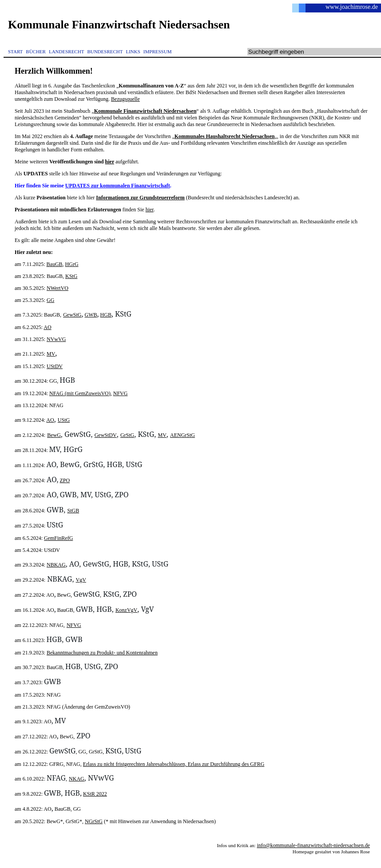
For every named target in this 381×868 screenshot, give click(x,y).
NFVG (121, 393)
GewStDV (106, 435)
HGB (106, 315)
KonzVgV (126, 610)
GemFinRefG (58, 538)
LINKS (133, 52)
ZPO (65, 480)
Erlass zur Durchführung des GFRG (226, 764)
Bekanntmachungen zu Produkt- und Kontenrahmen (102, 653)
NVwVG (56, 339)
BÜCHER (36, 52)
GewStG (72, 315)
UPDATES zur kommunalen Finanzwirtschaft (118, 186)
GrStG (127, 435)
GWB (91, 315)
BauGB (55, 264)
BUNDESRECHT (105, 52)
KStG (71, 276)
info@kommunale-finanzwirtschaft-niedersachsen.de (313, 845)
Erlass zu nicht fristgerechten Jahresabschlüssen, (135, 764)
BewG (54, 435)
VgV (81, 580)
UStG (64, 420)
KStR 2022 (95, 794)
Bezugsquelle (125, 99)
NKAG (77, 779)
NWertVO (58, 288)
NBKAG (56, 565)
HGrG (72, 264)
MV (51, 354)
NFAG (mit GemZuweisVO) (80, 393)
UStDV (55, 366)
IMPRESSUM (158, 52)
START (15, 52)
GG (50, 300)
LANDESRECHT (66, 52)
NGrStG (94, 821)
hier (110, 162)
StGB (73, 511)
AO (47, 327)
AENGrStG (183, 435)
